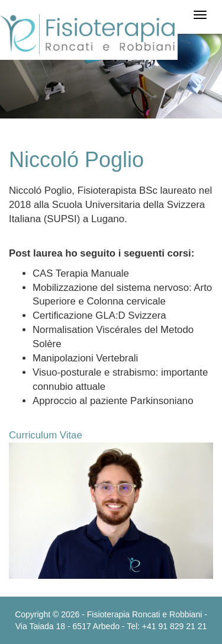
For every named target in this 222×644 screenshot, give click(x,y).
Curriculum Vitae (46, 435)
